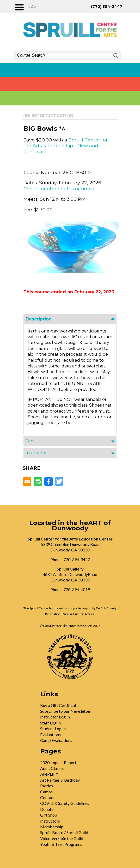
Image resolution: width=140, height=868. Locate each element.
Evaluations (50, 735)
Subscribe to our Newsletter (65, 711)
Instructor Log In (55, 717)
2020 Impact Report (58, 762)
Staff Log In (50, 723)
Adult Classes (52, 768)
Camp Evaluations (56, 740)
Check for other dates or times (59, 189)
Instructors (50, 821)
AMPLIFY (49, 774)
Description (39, 319)
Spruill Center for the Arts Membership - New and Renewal (66, 146)
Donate (47, 809)
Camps (46, 792)
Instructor (36, 453)
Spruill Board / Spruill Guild (64, 832)
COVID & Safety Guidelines (65, 803)
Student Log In (53, 729)
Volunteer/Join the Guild (62, 838)
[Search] (115, 56)
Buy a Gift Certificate (59, 705)
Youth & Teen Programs (61, 844)
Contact (47, 797)
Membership (52, 827)
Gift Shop (49, 815)
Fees (30, 441)
